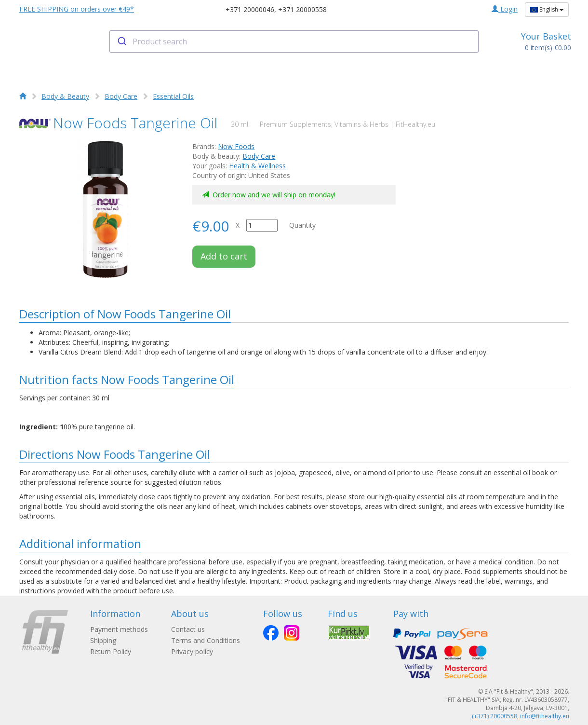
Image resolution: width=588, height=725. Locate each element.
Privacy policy (192, 651)
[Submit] (121, 41)
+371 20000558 (302, 9)
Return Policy (111, 651)
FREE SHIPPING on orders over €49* (77, 9)
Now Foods (236, 146)
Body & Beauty (65, 96)
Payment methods (119, 629)
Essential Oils (173, 96)
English (547, 9)
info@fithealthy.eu (545, 716)
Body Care (121, 96)
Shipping (103, 640)
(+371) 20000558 (494, 716)
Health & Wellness (257, 166)
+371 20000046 (250, 9)
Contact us (188, 629)
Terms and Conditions (206, 640)
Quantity (302, 225)
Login (505, 9)
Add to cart (224, 256)
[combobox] (294, 41)
